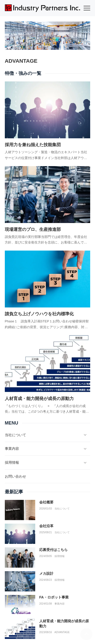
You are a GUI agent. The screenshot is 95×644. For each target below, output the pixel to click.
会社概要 (46, 502)
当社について (62, 509)
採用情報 (60, 556)
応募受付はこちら (53, 550)
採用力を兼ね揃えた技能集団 (33, 145)
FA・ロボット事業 (54, 597)
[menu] (87, 8)
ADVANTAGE (62, 632)
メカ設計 (46, 573)
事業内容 (60, 604)
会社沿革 (46, 526)
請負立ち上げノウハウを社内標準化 (39, 314)
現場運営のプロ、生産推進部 (33, 229)
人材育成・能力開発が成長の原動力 (39, 399)
